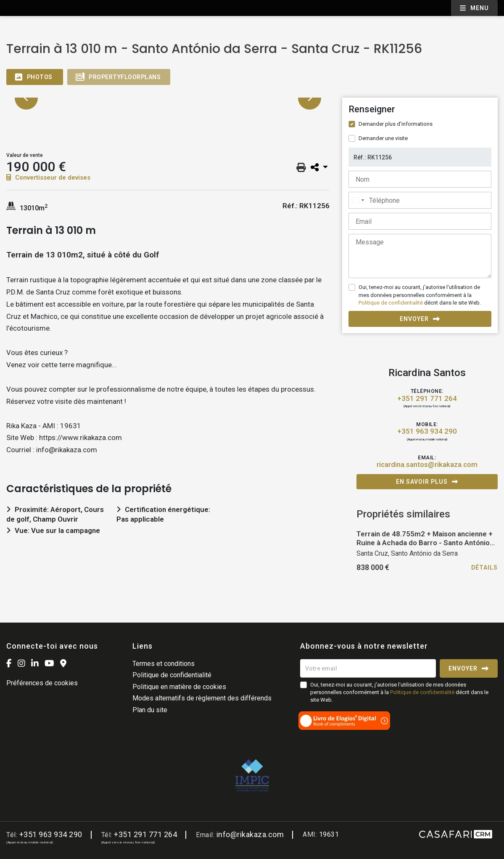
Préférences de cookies (42, 683)
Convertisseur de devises (48, 178)
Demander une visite (383, 138)
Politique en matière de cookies (179, 687)
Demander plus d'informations (396, 124)
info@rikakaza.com (250, 834)
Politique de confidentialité (391, 303)
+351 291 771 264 (427, 399)
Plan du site (150, 710)
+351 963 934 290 (427, 431)
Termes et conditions (164, 664)
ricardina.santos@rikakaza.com (427, 465)
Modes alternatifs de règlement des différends (202, 698)
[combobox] (358, 200)
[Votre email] (368, 668)
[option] (168, 98)
